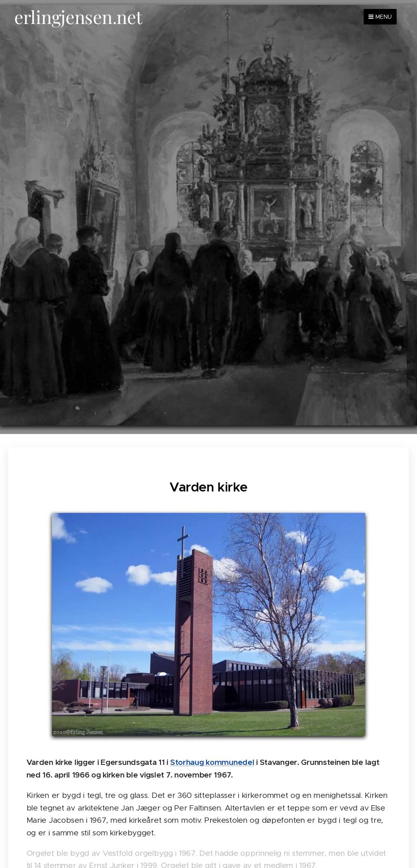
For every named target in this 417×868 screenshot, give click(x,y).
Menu (380, 17)
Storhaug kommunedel (212, 762)
